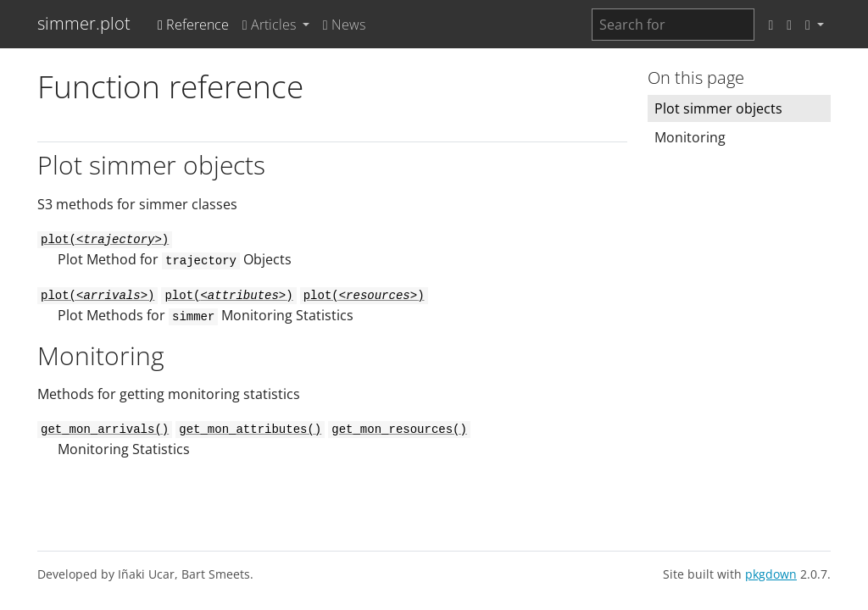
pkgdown (771, 574)
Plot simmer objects (718, 108)
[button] (815, 25)
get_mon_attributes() (250, 430)
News (344, 25)
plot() (105, 240)
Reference (193, 25)
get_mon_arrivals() (105, 430)
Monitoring (690, 137)
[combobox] (673, 25)
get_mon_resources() (399, 430)
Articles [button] (271, 25)
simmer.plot (84, 23)
